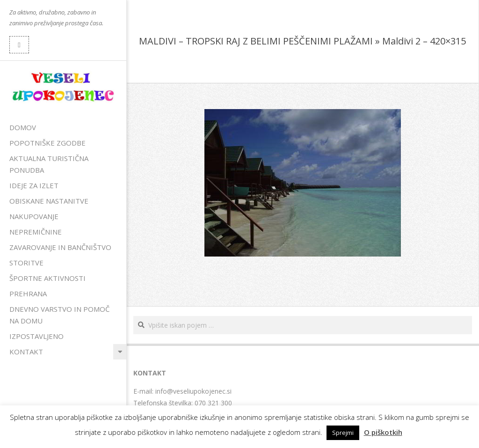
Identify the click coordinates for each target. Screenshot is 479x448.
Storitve (26, 263)
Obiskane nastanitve (49, 201)
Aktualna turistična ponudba (49, 164)
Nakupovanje (34, 216)
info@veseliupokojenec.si (193, 391)
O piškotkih (383, 432)
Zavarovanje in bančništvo (60, 247)
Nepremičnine (36, 232)
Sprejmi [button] (343, 433)
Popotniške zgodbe (47, 143)
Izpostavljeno (36, 336)
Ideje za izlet (34, 185)
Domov (23, 127)
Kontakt (26, 352)
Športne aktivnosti (47, 278)
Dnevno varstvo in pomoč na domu (59, 315)
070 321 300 (213, 403)
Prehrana (28, 294)
